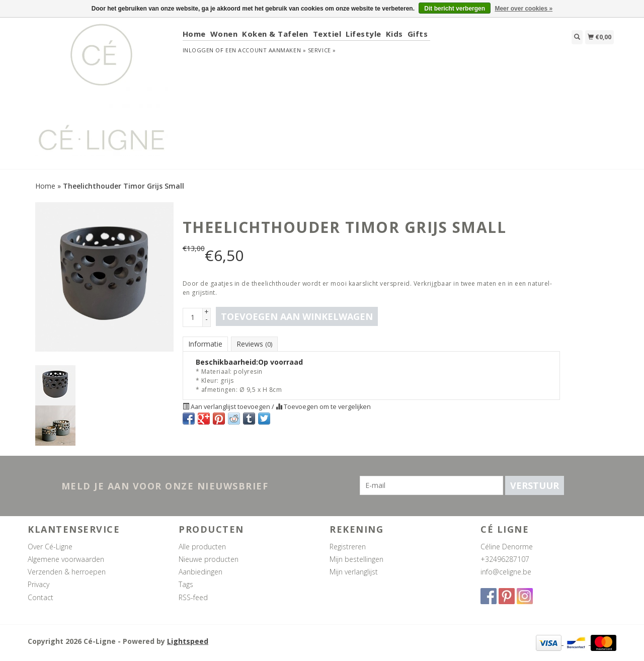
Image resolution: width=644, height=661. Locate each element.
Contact (41, 597)
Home (194, 34)
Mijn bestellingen (356, 559)
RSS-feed (193, 597)
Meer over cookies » (524, 9)
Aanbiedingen (200, 572)
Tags (186, 584)
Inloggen (198, 50)
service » (322, 50)
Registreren (348, 547)
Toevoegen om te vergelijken (323, 407)
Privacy (38, 584)
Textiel (327, 34)
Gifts (418, 34)
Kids (394, 34)
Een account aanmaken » (266, 50)
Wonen (224, 34)
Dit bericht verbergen (455, 9)
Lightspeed (188, 641)
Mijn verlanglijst (354, 572)
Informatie (205, 344)
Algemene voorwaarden (66, 559)
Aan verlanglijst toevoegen (227, 407)
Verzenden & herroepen (67, 572)
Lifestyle (364, 34)
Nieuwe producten (209, 559)
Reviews (254, 344)
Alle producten (202, 547)
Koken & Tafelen (275, 34)
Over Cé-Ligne (50, 547)
